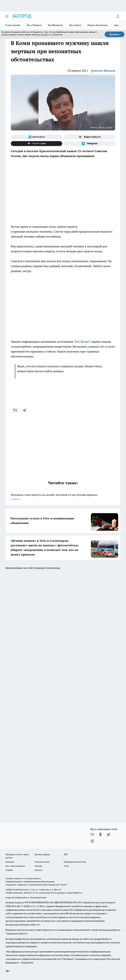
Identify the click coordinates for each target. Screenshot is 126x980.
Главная (9, 870)
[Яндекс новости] (89, 137)
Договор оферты (42, 854)
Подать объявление (98, 25)
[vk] (15, 410)
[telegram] (26, 410)
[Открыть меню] (7, 16)
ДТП (66, 854)
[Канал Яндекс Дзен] (37, 144)
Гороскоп (10, 862)
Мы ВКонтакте (55, 25)
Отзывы (38, 866)
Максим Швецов (103, 71)
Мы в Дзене (75, 25)
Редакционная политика (75, 862)
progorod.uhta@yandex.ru (18, 897)
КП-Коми (82, 342)
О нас (66, 866)
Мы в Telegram (34, 25)
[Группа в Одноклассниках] (100, 834)
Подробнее (27, 963)
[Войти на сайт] (118, 16)
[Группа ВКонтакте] (37, 137)
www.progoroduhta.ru (31, 878)
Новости (39, 870)
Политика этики (42, 862)
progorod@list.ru (74, 893)
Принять (115, 34)
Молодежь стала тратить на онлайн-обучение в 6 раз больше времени (63, 497)
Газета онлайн (13, 25)
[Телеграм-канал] (89, 144)
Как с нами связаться (15, 866)
